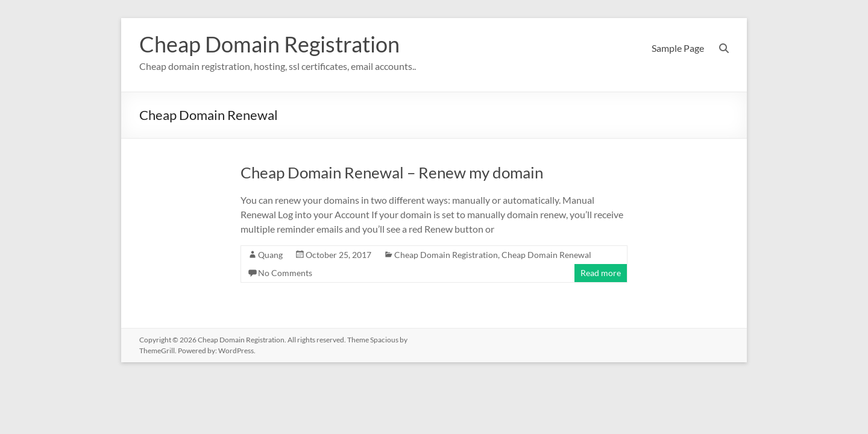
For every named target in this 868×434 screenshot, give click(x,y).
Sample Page (678, 48)
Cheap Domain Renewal (546, 255)
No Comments (285, 273)
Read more (601, 273)
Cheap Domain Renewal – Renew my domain (392, 172)
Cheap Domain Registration (269, 44)
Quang (270, 255)
